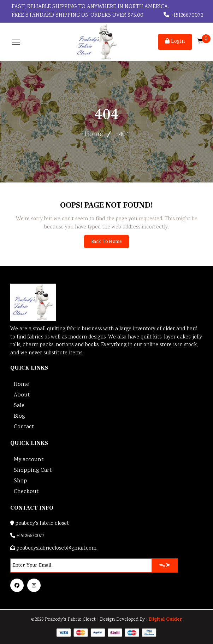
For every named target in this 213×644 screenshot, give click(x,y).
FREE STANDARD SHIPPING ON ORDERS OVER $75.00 (77, 15)
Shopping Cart (33, 471)
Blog (19, 416)
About (22, 395)
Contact (24, 427)
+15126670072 (183, 15)
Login (175, 42)
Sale (19, 406)
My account (29, 460)
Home (93, 135)
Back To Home (106, 242)
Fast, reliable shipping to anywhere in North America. (90, 7)
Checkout (26, 492)
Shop (20, 481)
